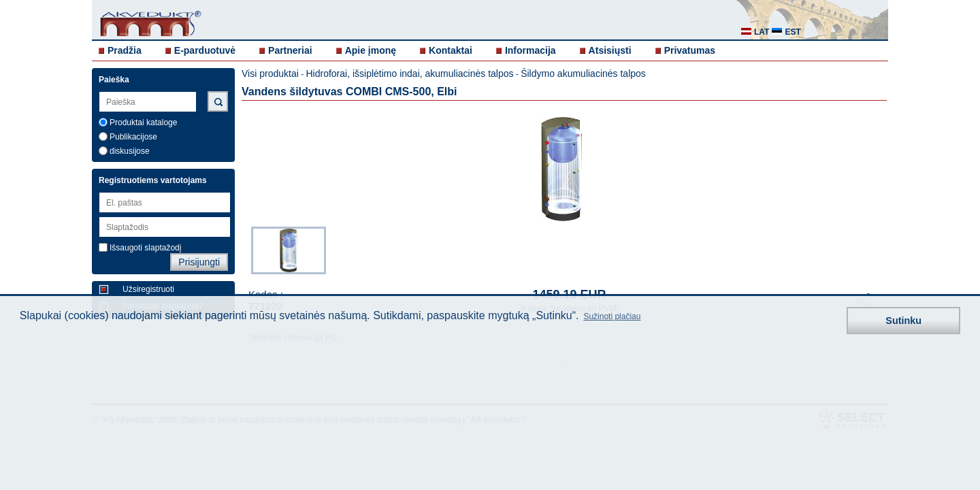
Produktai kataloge (143, 122)
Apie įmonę (371, 50)
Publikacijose (133, 137)
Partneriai (290, 50)
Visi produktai (270, 73)
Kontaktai (451, 50)
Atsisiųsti (610, 50)
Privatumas (690, 50)
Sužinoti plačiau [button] (612, 316)
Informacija (530, 50)
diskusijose (130, 151)
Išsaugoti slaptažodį (145, 248)
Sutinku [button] (903, 321)
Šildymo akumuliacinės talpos (583, 73)
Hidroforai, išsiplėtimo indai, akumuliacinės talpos (409, 73)
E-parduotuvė (205, 50)
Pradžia (125, 50)
